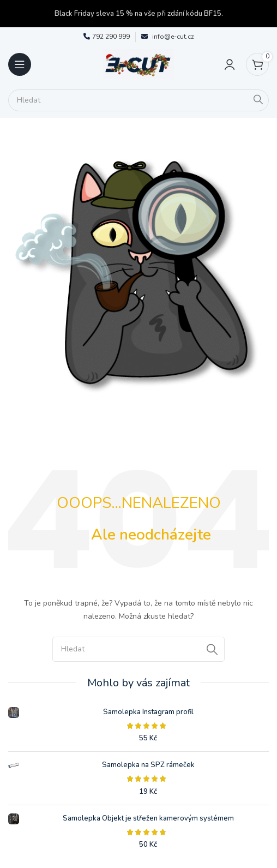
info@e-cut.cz (173, 37)
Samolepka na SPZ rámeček (148, 765)
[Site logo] (139, 64)
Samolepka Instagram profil (148, 712)
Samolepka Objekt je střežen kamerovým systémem (148, 818)
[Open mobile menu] (20, 64)
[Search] (138, 100)
